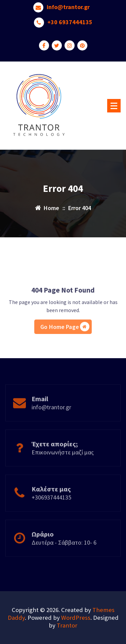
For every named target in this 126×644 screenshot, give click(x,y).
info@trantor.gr (68, 4)
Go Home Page (65, 341)
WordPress (76, 618)
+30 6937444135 (70, 20)
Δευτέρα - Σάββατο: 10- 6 (64, 554)
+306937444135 (51, 509)
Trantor (67, 625)
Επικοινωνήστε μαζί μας (63, 463)
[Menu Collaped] (114, 106)
